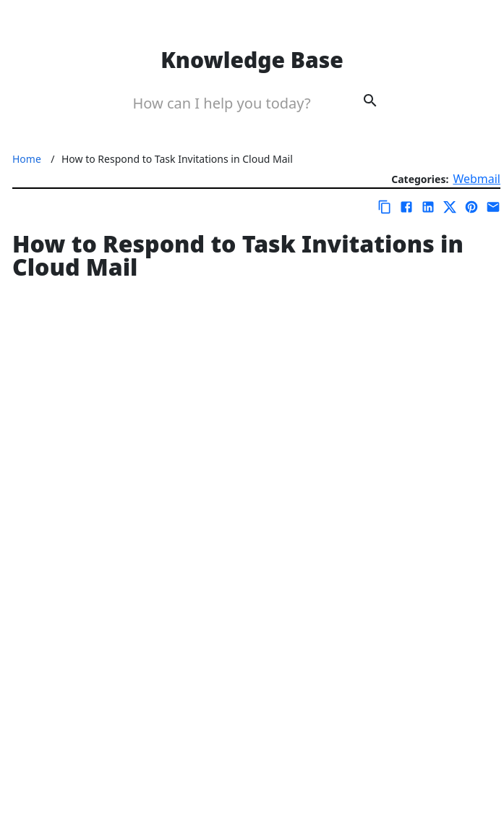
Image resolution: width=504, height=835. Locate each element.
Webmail (477, 179)
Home (27, 159)
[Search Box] (232, 103)
